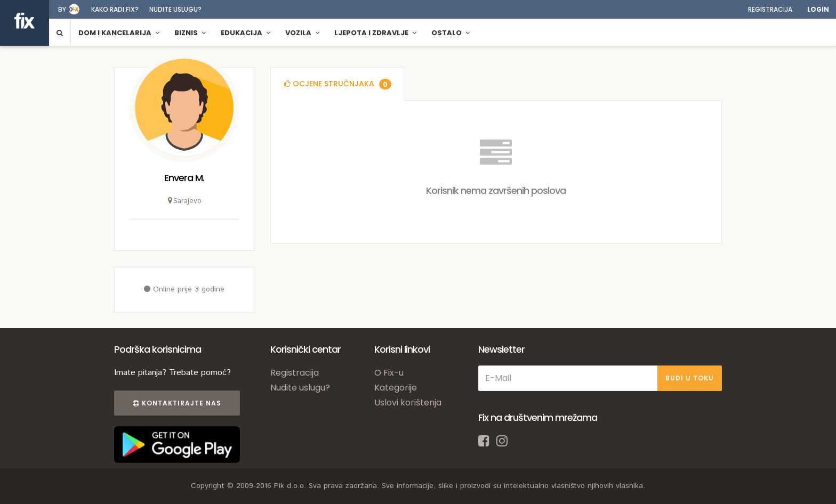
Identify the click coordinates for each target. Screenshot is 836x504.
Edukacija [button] (246, 33)
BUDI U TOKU (690, 378)
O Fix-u (389, 373)
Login (818, 9)
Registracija (770, 9)
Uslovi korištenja (408, 403)
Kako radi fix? (115, 9)
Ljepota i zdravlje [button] (375, 33)
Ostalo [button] (451, 33)
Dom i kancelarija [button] (119, 33)
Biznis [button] (190, 33)
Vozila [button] (302, 33)
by (62, 9)
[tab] (338, 84)
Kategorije (396, 388)
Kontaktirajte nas (177, 403)
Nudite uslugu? (175, 9)
